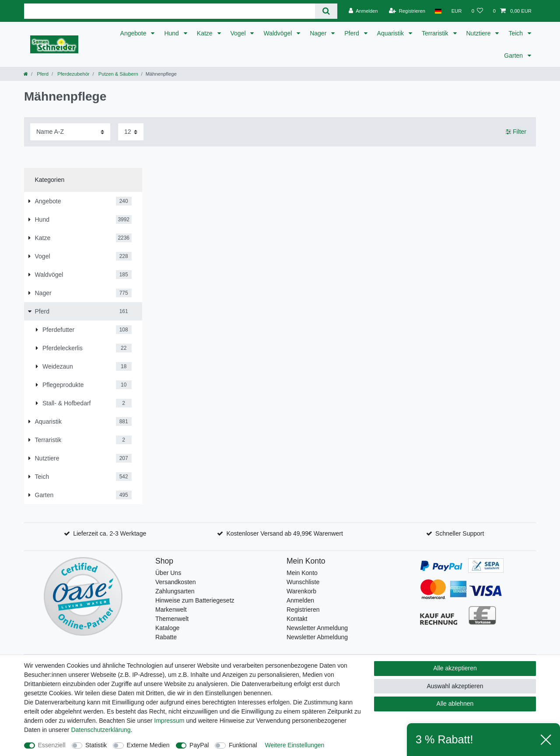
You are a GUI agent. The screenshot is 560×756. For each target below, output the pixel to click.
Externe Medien (148, 745)
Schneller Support (460, 533)
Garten (514, 56)
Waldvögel (278, 33)
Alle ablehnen (455, 704)
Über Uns (168, 573)
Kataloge (167, 628)
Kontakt (297, 619)
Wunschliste (303, 582)
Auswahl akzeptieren (455, 686)
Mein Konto (302, 573)
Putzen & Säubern (118, 74)
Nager (319, 33)
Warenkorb (301, 591)
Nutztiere (479, 33)
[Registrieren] (407, 11)
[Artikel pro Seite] (131, 132)
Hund (172, 33)
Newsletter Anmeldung (317, 628)
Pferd (352, 33)
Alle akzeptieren (455, 668)
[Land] (438, 11)
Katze (206, 33)
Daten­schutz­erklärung (101, 730)
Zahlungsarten (175, 591)
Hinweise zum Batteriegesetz (195, 600)
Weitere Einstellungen (294, 745)
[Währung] (456, 11)
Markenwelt (171, 610)
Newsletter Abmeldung (317, 637)
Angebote (134, 33)
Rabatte (166, 637)
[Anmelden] (363, 11)
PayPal (199, 745)
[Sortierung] (70, 132)
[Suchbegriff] (170, 11)
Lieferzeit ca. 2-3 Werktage (110, 533)
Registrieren (303, 610)
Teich (516, 33)
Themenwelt (172, 619)
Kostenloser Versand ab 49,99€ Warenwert (284, 533)
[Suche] (326, 11)
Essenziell (52, 745)
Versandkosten (176, 582)
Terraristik (436, 33)
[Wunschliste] (477, 11)
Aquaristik (391, 33)
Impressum (169, 721)
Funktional (243, 745)
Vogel (239, 33)
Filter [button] (516, 132)
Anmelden (300, 600)
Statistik (96, 745)
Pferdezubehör (73, 74)
